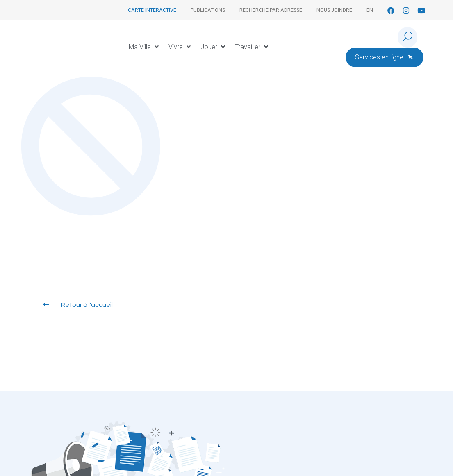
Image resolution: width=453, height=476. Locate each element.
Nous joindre (334, 10)
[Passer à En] (370, 10)
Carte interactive (152, 10)
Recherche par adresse (271, 10)
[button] (145, 47)
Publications (208, 10)
